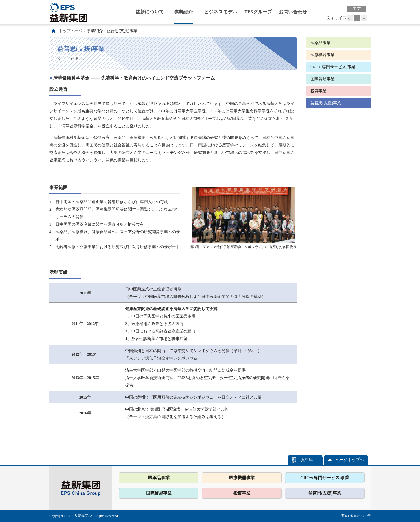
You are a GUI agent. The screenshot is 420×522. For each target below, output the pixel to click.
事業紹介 (183, 12)
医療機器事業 (322, 55)
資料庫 (307, 460)
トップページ (71, 31)
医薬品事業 (320, 43)
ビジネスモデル (221, 12)
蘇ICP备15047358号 (356, 516)
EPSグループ (258, 12)
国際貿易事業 (322, 79)
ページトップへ (350, 460)
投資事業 (318, 91)
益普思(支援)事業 (122, 31)
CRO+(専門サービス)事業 (333, 67)
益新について (150, 12)
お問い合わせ (293, 12)
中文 (357, 9)
